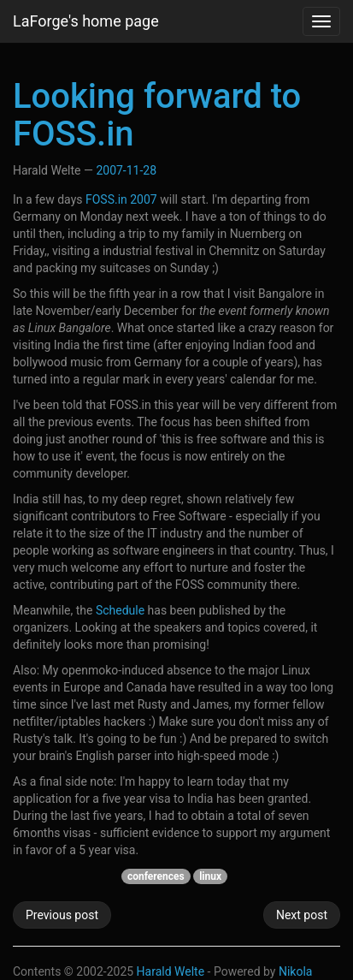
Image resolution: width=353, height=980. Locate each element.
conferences (156, 876)
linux (210, 876)
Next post (302, 915)
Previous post (62, 915)
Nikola (296, 971)
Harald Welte (171, 971)
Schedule (120, 610)
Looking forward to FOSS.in (157, 115)
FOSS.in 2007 (121, 199)
